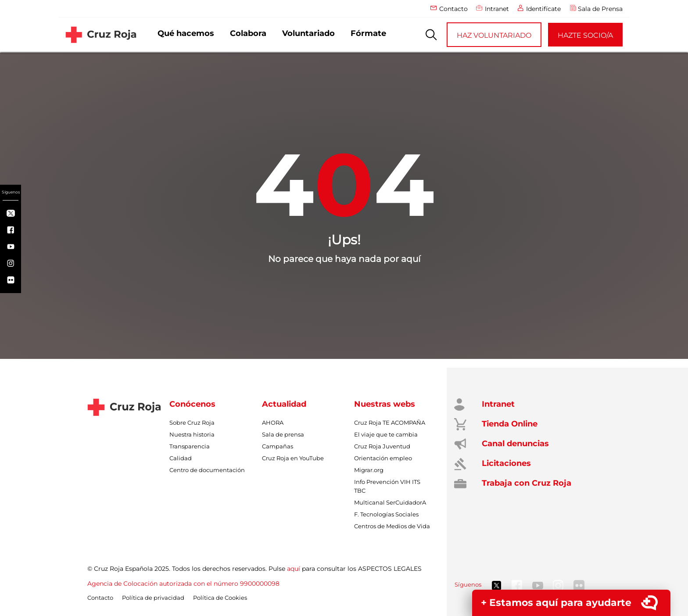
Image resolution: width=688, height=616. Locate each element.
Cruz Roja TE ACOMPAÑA (390, 423)
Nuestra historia (192, 434)
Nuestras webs (385, 404)
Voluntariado (308, 33)
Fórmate (368, 33)
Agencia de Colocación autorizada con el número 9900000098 (183, 584)
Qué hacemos (186, 33)
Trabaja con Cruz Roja (524, 483)
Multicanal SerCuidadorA (390, 502)
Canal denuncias (513, 444)
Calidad (181, 458)
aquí (294, 569)
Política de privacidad (153, 598)
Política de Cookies (220, 598)
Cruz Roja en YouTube (293, 458)
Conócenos (192, 404)
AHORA (273, 423)
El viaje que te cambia (386, 434)
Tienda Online (507, 424)
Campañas (278, 446)
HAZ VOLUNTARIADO (494, 35)
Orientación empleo (383, 458)
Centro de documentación (207, 470)
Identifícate (543, 9)
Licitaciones (504, 463)
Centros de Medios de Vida (392, 526)
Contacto (453, 9)
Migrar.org (369, 470)
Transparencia (190, 446)
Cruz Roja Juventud (382, 446)
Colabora (248, 33)
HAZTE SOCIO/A (585, 35)
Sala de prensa (283, 434)
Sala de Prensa (600, 9)
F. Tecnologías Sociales (386, 514)
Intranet (497, 9)
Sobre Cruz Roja (192, 423)
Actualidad (284, 404)
